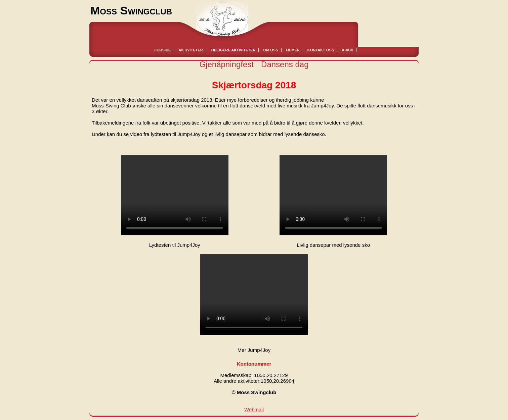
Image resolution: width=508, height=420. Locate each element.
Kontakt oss (321, 50)
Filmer (293, 50)
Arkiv (347, 50)
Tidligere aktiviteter (233, 50)
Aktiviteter (191, 50)
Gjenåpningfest (226, 64)
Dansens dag (285, 64)
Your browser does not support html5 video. (175, 195)
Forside (163, 50)
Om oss (271, 50)
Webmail (254, 409)
